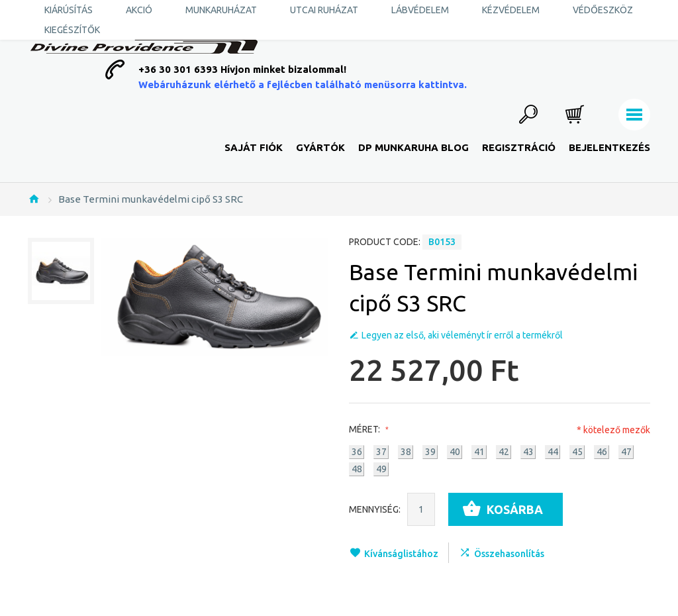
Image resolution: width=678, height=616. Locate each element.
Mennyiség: (375, 509)
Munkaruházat (221, 10)
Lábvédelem (420, 10)
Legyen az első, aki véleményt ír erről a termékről (462, 335)
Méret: (367, 429)
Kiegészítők (72, 30)
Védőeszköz (603, 10)
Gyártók (320, 147)
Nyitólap (34, 199)
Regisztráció (519, 147)
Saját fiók (254, 147)
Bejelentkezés (609, 147)
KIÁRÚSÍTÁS (69, 10)
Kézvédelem (511, 10)
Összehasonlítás (509, 554)
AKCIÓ (139, 10)
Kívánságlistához (401, 554)
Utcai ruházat (324, 10)
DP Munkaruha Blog (413, 147)
